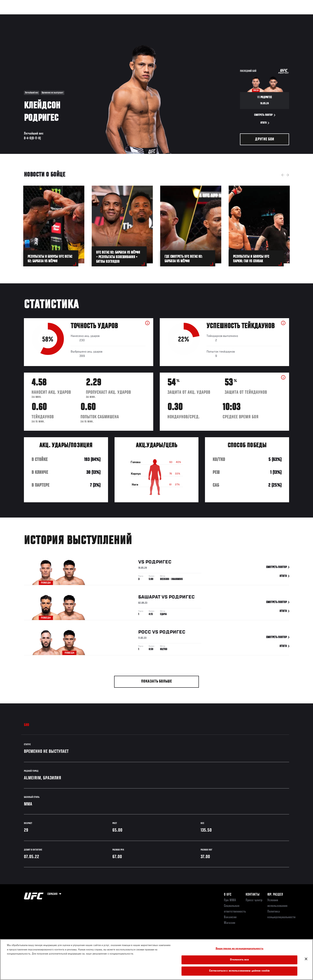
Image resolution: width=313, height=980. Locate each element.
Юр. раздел (275, 895)
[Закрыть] (306, 959)
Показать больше (156, 682)
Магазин (280, 17)
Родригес (158, 563)
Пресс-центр (254, 900)
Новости (76, 17)
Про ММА (230, 900)
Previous (283, 175)
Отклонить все (240, 960)
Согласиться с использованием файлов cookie (239, 971)
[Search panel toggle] (291, 17)
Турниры (20, 17)
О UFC (228, 895)
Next (288, 175)
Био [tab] (27, 725)
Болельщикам (233, 17)
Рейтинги (40, 17)
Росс (145, 633)
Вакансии (230, 917)
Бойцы (58, 17)
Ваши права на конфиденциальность (240, 949)
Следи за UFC (258, 17)
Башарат (149, 598)
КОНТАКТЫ (253, 895)
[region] (156, 960)
